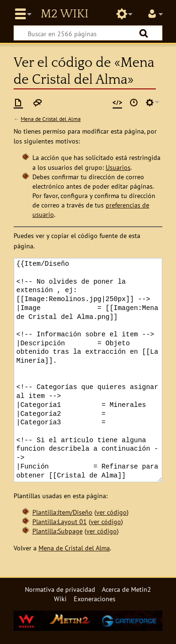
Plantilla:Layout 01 (60, 521)
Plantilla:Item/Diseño (62, 512)
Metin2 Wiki (64, 14)
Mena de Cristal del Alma (51, 119)
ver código (111, 512)
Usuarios (118, 167)
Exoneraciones (95, 599)
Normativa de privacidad (60, 589)
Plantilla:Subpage (57, 531)
